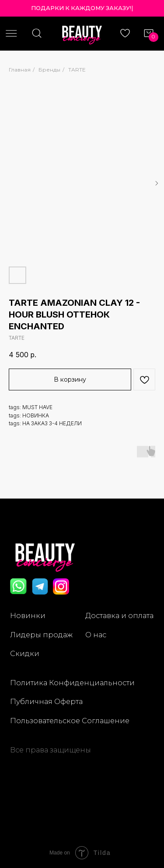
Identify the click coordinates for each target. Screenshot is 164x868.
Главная (20, 70)
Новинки (28, 615)
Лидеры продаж (41, 635)
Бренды (49, 70)
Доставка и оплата (119, 615)
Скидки (25, 653)
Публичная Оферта (46, 701)
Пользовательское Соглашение (70, 721)
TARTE (77, 70)
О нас (96, 635)
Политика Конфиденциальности (72, 683)
